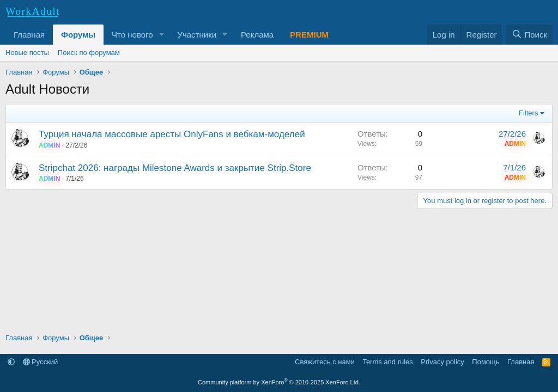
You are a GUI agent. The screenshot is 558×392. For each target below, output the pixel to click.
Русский (41, 362)
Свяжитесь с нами (325, 362)
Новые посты (27, 53)
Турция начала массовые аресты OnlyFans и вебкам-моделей (172, 134)
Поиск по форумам (89, 53)
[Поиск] (529, 35)
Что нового (132, 35)
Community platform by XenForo (279, 382)
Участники (197, 35)
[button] (161, 35)
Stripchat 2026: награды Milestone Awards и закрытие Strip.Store (175, 168)
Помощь (486, 362)
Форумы (78, 35)
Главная (29, 35)
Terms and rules (387, 362)
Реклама (257, 35)
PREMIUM (309, 35)
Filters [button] (528, 113)
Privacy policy (442, 362)
